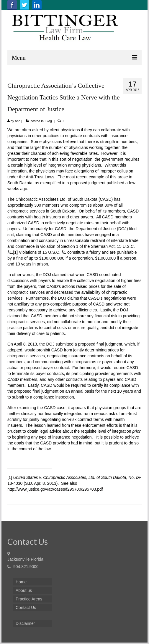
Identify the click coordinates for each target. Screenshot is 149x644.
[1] (15, 252)
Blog (49, 121)
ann (18, 121)
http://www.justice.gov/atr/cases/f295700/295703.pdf (55, 489)
